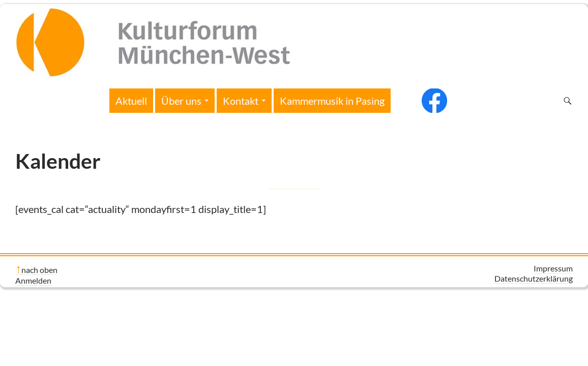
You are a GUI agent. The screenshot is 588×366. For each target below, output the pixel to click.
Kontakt (241, 101)
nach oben (39, 270)
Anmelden (33, 280)
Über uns (181, 101)
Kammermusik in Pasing (332, 101)
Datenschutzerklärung (534, 278)
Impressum (553, 268)
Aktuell (131, 101)
